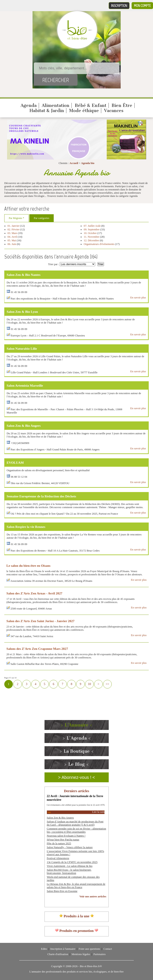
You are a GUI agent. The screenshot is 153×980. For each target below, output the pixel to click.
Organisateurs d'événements (99, 244)
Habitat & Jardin (47, 111)
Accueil (74, 163)
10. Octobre (90, 233)
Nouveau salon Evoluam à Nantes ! (66, 836)
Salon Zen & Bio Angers (24, 426)
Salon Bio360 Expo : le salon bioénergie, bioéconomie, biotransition (69, 871)
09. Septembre (92, 229)
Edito (44, 949)
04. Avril (12, 237)
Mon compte (142, 6)
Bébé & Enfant (91, 105)
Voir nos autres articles (93, 896)
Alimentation (56, 105)
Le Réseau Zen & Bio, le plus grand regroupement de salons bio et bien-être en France (76, 886)
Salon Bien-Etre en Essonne (62, 891)
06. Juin (12, 244)
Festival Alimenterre (58, 858)
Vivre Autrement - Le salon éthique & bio (70, 866)
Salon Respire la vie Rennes (26, 527)
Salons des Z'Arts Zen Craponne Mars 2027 (37, 649)
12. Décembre (91, 240)
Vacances (114, 111)
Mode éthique (84, 111)
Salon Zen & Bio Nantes (24, 275)
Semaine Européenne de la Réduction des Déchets (41, 496)
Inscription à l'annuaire (63, 949)
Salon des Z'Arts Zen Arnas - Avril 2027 (34, 593)
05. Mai (12, 240)
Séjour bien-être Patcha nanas (63, 840)
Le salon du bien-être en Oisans (28, 566)
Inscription (119, 6)
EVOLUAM (15, 463)
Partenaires (100, 954)
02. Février (13, 229)
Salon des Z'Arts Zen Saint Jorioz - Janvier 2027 (40, 621)
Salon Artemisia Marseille (25, 385)
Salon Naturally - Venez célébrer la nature (70, 847)
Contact (108, 949)
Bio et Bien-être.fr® (91, 966)
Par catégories (42, 218)
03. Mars (13, 233)
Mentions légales (81, 954)
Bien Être (122, 105)
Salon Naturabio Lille (22, 349)
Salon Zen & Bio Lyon (22, 312)
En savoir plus (138, 298)
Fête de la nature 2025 (59, 843)
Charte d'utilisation (58, 954)
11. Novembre (91, 237)
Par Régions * (16, 218)
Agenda (29, 105)
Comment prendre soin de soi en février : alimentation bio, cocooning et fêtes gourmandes (76, 830)
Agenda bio (88, 163)
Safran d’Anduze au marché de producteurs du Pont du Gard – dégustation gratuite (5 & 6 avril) (75, 823)
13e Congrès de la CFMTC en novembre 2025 (72, 862)
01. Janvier (14, 226)
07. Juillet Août (92, 226)
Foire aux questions (89, 949)
